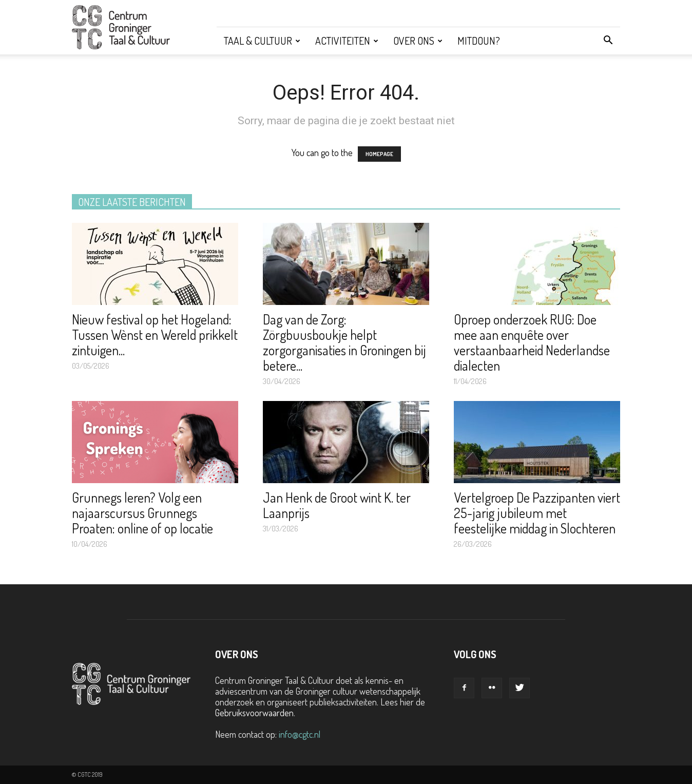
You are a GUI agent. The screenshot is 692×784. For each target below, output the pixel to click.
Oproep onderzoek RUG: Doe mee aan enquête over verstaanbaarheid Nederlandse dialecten (532, 342)
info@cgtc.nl (300, 734)
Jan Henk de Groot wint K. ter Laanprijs (337, 505)
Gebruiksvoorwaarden (254, 713)
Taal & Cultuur (262, 41)
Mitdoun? (479, 41)
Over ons (418, 41)
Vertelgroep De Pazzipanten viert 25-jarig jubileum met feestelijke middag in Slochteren (537, 513)
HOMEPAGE (379, 154)
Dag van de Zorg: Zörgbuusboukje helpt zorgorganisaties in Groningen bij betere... (344, 342)
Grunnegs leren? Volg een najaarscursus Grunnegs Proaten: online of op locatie (142, 513)
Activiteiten (347, 41)
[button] (608, 41)
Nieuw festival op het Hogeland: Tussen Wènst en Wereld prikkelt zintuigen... (155, 334)
